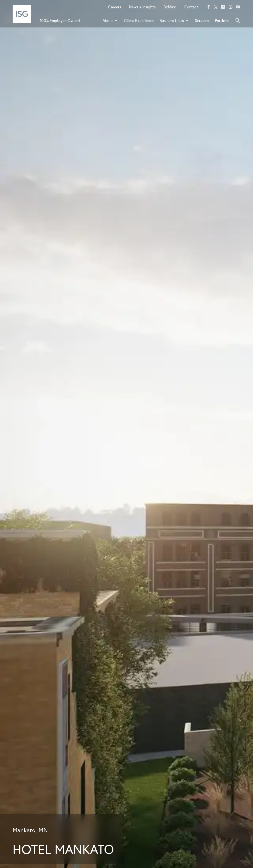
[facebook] (209, 7)
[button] (110, 23)
